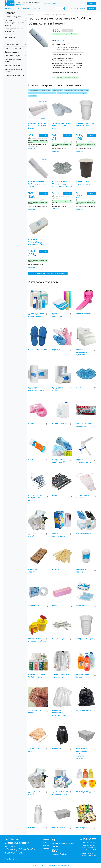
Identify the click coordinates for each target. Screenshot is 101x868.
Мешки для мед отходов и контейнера (37, 640)
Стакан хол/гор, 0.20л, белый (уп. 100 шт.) (85, 125)
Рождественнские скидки (36, 93)
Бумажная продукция (12, 52)
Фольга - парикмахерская (59, 535)
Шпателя (56, 569)
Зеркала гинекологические (84, 461)
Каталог (8, 8)
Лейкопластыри (35, 605)
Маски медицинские (12, 45)
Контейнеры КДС (59, 828)
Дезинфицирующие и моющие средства (37, 315)
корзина (92, 8)
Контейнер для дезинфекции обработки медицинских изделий (82, 753)
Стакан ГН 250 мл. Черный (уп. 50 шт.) (84, 183)
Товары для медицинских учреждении (14, 30)
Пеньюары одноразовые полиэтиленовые (59, 713)
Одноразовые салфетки (58, 389)
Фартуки (32, 828)
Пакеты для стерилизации (34, 571)
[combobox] (60, 9)
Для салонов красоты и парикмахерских (40, 90)
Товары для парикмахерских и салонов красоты (14, 23)
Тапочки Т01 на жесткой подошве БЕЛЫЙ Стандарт (62, 126)
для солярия (81, 828)
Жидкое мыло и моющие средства (14, 70)
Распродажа (33, 96)
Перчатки (8, 41)
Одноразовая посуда (12, 56)
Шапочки (32, 424)
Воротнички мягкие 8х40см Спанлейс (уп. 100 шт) (37, 184)
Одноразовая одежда (63, 93)
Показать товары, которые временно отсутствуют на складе (48, 273)
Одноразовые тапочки (37, 350)
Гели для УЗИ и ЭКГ (60, 424)
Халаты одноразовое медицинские (61, 676)
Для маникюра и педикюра (14, 75)
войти (92, 3)
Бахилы (79, 388)
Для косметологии (58, 90)
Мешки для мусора (84, 710)
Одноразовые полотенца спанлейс (36, 389)
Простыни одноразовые (13, 48)
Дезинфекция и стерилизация (10, 36)
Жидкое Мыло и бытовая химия (83, 676)
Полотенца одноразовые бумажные (82, 352)
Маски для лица (82, 605)
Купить (67, 30)
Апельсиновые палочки (34, 750)
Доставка (27, 8)
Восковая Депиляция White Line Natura (37, 676)
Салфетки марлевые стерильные (84, 425)
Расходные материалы (13, 17)
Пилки (55, 495)
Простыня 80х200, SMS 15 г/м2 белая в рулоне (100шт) (38, 126)
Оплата (37, 8)
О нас (17, 8)
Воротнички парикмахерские (79, 93)
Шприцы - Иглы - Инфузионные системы (35, 498)
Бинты (31, 460)
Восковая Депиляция (12, 65)
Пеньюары (56, 749)
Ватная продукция (60, 639)
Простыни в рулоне (83, 90)
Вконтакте (11, 859)
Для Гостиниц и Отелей (34, 793)
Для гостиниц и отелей (34, 535)
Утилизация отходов (84, 792)
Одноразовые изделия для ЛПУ (59, 461)
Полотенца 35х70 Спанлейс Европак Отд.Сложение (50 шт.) (37, 242)
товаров (79, 8)
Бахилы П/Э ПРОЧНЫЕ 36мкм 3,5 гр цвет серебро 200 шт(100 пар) (62, 184)
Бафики (55, 605)
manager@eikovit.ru (89, 842)
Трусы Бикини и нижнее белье (82, 497)
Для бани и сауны (50, 93)
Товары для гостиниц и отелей (13, 61)
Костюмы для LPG (83, 314)
